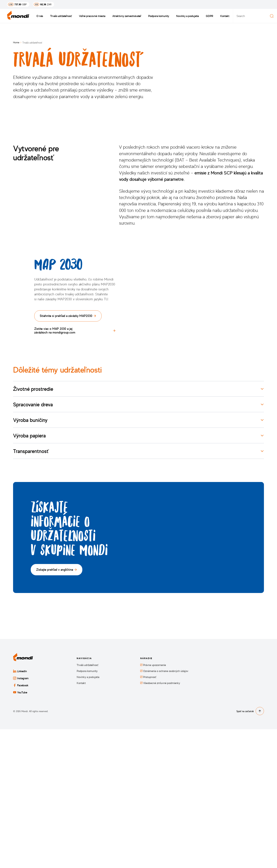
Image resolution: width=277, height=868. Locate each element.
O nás (40, 16)
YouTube (20, 831)
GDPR (210, 16)
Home (16, 42)
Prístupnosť (148, 816)
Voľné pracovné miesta (92, 16)
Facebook (21, 824)
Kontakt (225, 16)
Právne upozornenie (153, 804)
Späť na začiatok (250, 850)
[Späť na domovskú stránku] (18, 16)
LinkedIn (20, 810)
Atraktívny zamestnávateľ (127, 16)
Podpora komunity (159, 16)
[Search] (272, 16)
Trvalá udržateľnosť (61, 16)
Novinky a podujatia (187, 16)
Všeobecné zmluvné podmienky (160, 822)
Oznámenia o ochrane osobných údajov (164, 810)
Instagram (21, 817)
